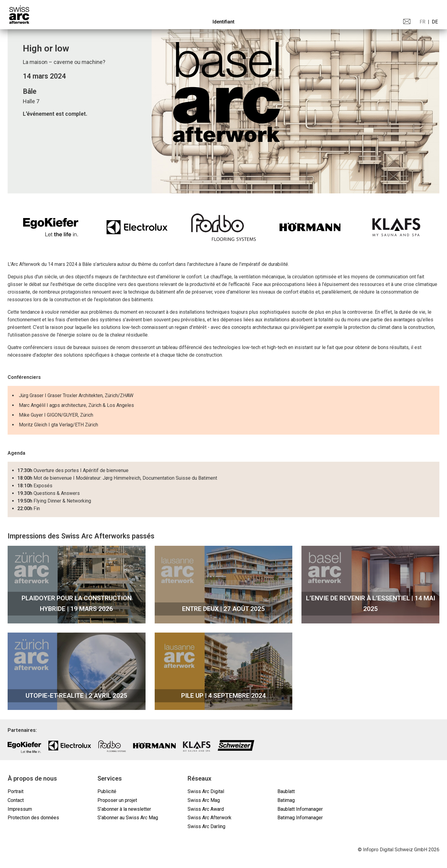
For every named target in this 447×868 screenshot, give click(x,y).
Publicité (107, 791)
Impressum (20, 809)
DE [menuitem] (435, 22)
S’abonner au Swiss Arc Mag (128, 818)
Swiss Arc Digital (206, 791)
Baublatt (286, 791)
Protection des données (33, 818)
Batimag (286, 800)
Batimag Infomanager (300, 818)
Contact (16, 800)
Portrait (16, 791)
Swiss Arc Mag (204, 800)
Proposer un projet (117, 800)
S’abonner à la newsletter (124, 809)
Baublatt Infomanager (300, 809)
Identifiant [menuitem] (224, 22)
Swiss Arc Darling (206, 826)
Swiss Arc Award (206, 809)
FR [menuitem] (422, 22)
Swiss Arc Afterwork (209, 818)
